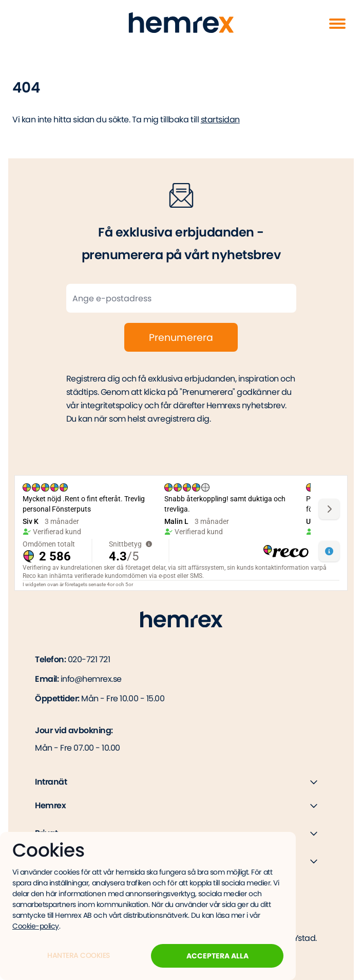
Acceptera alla (217, 956)
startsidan (220, 120)
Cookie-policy (36, 926)
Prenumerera (181, 338)
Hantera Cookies (79, 955)
